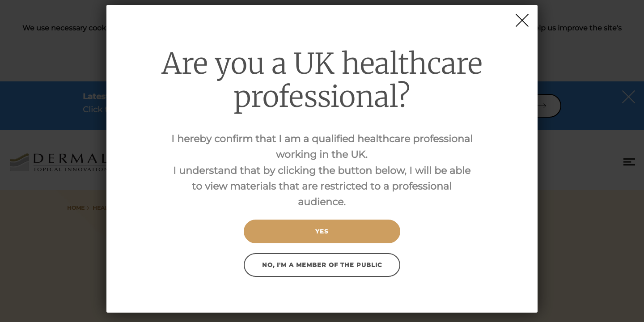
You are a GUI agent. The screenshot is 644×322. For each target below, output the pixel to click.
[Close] (522, 20)
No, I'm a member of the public (322, 265)
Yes (322, 231)
